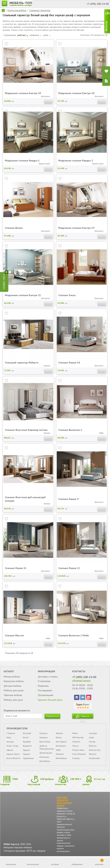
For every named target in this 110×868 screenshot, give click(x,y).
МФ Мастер (78, 737)
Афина (10, 750)
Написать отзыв (85, 717)
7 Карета (11, 733)
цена (47, 35)
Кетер (59, 737)
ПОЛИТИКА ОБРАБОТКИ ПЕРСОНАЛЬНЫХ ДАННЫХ (64, 802)
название (36, 35)
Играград (44, 757)
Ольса (75, 746)
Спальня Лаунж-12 (69, 568)
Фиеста (93, 746)
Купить (48, 102)
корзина (99, 862)
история (55, 864)
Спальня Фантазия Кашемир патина (26, 430)
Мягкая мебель (12, 677)
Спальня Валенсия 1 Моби (74, 635)
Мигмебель (61, 758)
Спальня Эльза (67, 295)
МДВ (58, 750)
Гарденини (28, 758)
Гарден (26, 750)
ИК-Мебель (45, 761)
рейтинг (23, 35)
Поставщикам (45, 690)
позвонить (11, 864)
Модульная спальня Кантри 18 (23, 93)
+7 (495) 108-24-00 (84, 677)
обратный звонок (81, 680)
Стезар (92, 742)
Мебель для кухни (14, 690)
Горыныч (44, 737)
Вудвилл (27, 746)
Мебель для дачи (13, 700)
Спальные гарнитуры (40, 10)
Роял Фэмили (79, 754)
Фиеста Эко (95, 750)
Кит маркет (61, 742)
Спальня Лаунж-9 (68, 499)
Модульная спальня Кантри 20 (76, 93)
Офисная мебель (13, 695)
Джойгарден (46, 753)
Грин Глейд (45, 742)
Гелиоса (43, 733)
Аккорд (10, 742)
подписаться (52, 716)
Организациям (46, 695)
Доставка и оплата (48, 677)
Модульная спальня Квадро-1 (22, 161)
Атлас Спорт (12, 746)
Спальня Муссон (14, 635)
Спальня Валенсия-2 (70, 430)
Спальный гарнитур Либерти (22, 363)
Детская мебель (12, 686)
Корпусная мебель (17, 10)
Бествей (27, 733)
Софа (91, 737)
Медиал (60, 754)
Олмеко (76, 742)
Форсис (93, 754)
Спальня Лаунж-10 (69, 363)
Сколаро (93, 733)
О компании (44, 681)
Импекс (60, 733)
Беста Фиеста (13, 758)
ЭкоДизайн (94, 758)
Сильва (76, 758)
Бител (26, 737)
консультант (33, 864)
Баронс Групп (13, 754)
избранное (77, 864)
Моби (75, 733)
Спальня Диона (14, 228)
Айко (9, 737)
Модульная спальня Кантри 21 (23, 295)
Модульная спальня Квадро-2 (76, 161)
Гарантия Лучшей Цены (50, 700)
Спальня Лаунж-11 (16, 568)
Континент (61, 746)
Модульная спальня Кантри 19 (76, 228)
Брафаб (27, 742)
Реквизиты (43, 686)
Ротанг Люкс (78, 750)
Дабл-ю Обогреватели (47, 747)
